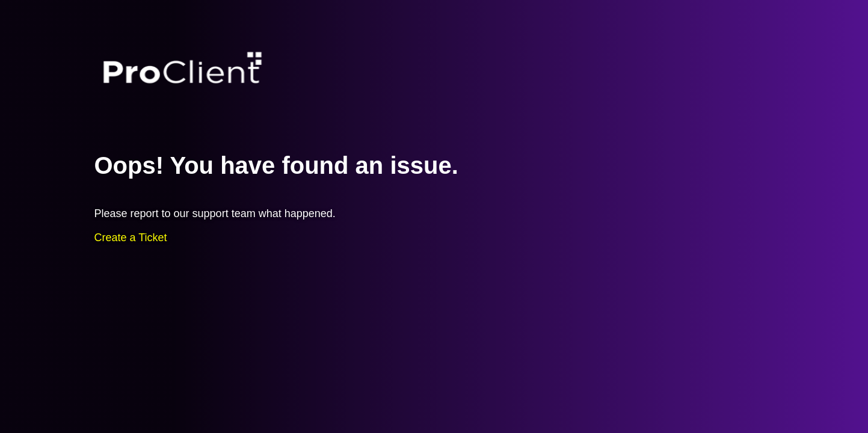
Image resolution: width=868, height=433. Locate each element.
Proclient (183, 69)
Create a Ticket (131, 238)
